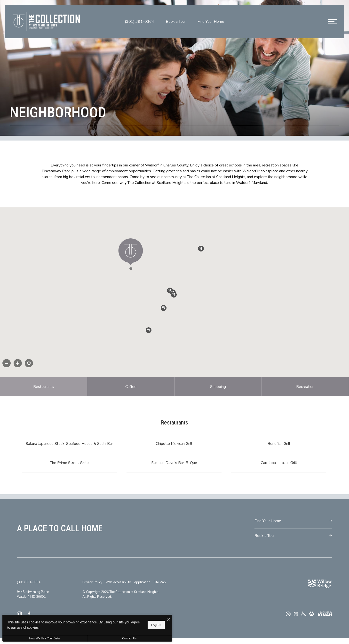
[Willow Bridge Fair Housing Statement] (296, 614)
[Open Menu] (333, 22)
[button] (137, 275)
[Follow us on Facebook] (29, 614)
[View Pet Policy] (311, 614)
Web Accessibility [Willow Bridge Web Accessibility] (118, 582)
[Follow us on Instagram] (19, 614)
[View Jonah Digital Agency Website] (324, 614)
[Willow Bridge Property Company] (320, 584)
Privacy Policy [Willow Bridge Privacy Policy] (92, 582)
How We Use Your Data (45, 638)
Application (142, 582)
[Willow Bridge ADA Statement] (304, 614)
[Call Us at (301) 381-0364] (139, 22)
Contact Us (129, 638)
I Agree (156, 625)
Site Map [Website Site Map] (160, 582)
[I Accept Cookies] (169, 620)
